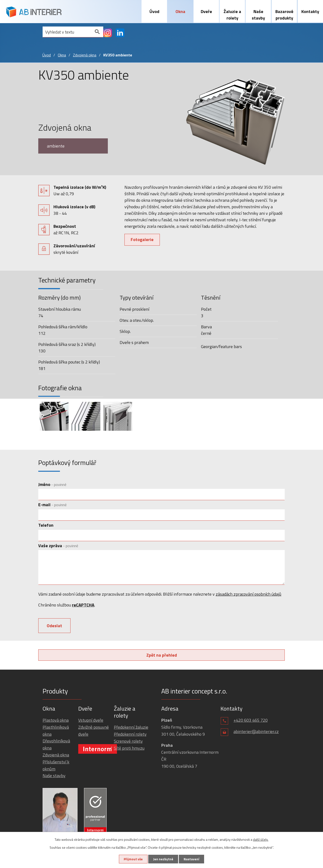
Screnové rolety (128, 743)
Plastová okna (56, 722)
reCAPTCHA (83, 606)
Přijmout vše (132, 859)
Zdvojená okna (85, 56)
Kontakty (310, 11)
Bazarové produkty (284, 15)
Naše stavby (258, 15)
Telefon (46, 526)
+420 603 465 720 (251, 722)
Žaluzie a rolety (232, 15)
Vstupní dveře (91, 722)
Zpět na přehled (162, 657)
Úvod (154, 11)
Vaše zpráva (58, 546)
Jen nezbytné (163, 859)
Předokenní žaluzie (131, 729)
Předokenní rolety (130, 736)
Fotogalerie (143, 240)
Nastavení (193, 859)
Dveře (206, 11)
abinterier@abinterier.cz (256, 733)
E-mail (52, 505)
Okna (180, 11)
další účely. (261, 839)
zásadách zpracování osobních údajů (249, 595)
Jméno (52, 485)
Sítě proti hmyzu (129, 750)
